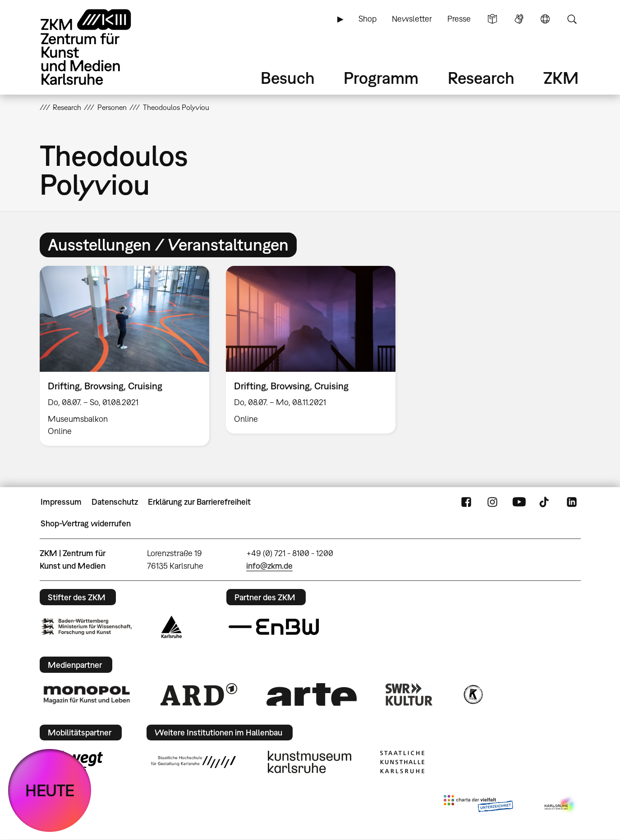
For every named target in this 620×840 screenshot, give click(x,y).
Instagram (492, 502)
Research (481, 78)
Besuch (288, 78)
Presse (459, 19)
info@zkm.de (269, 566)
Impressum (61, 502)
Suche (572, 19)
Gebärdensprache (519, 19)
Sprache (545, 19)
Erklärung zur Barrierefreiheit (199, 502)
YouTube (519, 502)
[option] (124, 356)
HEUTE (50, 790)
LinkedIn (572, 502)
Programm (381, 78)
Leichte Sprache (492, 19)
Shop (367, 19)
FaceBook (466, 502)
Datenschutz (115, 502)
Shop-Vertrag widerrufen (86, 523)
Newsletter (412, 19)
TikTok (545, 502)
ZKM (561, 78)
